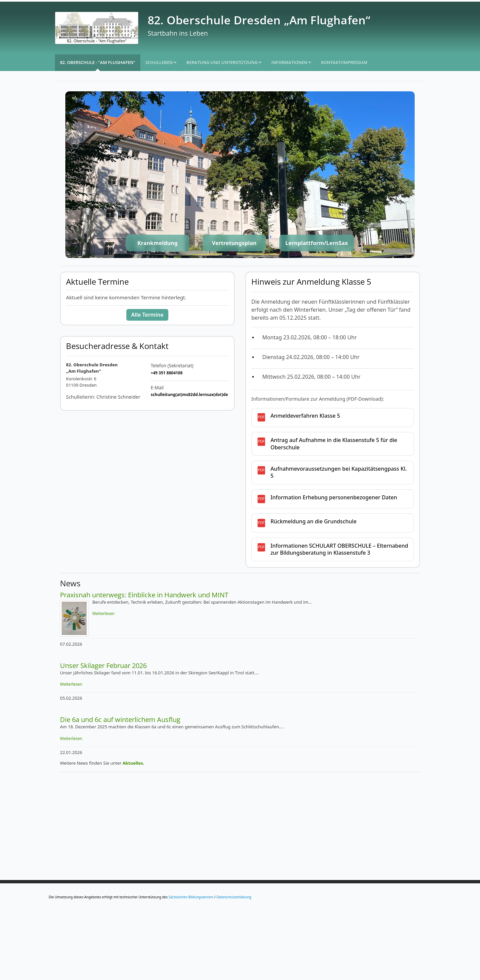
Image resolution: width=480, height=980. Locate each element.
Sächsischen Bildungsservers (191, 897)
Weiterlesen (103, 613)
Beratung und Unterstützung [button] (224, 62)
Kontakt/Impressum (344, 62)
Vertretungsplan (234, 243)
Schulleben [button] (161, 62)
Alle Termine (147, 315)
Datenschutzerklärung (234, 897)
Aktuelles (133, 763)
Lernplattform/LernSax (317, 243)
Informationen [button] (291, 62)
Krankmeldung (157, 243)
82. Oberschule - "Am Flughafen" (98, 62)
